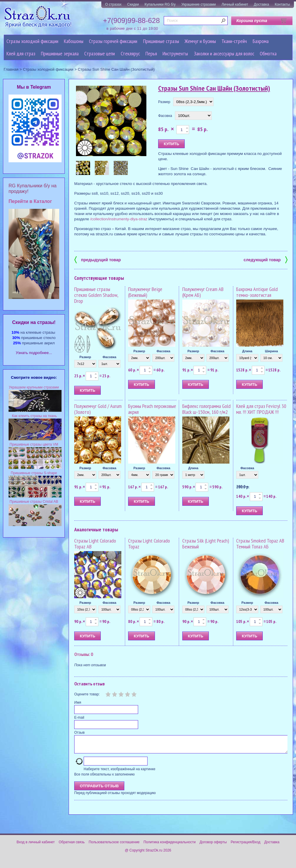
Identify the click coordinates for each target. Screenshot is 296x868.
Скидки (133, 4)
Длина (247, 351)
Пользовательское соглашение (114, 846)
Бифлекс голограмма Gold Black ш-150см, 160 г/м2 (206, 409)
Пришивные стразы (161, 41)
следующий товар (266, 259)
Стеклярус (130, 53)
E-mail (79, 717)
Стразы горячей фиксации (113, 41)
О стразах (113, 4)
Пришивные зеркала (60, 53)
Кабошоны (74, 41)
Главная (11, 69)
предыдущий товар (97, 259)
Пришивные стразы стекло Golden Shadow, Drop (96, 295)
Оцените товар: (87, 694)
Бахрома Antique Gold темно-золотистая (257, 292)
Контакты (282, 4)
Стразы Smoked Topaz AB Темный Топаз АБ (260, 544)
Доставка (262, 4)
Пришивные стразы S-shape (34, 473)
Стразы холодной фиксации (32, 41)
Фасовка (165, 116)
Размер (164, 102)
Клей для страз (21, 53)
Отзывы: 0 (84, 654)
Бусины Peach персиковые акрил (152, 409)
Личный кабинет (235, 4)
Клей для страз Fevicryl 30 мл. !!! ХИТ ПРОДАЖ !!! (261, 409)
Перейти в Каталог (30, 201)
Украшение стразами (199, 4)
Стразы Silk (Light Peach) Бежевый (206, 544)
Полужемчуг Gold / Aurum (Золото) (98, 409)
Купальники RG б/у (160, 4)
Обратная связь (72, 846)
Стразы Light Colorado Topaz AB (95, 544)
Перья (151, 53)
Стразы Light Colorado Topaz (149, 544)
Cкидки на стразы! (34, 322)
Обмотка (268, 53)
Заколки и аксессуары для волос (224, 53)
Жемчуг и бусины (200, 41)
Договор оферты (213, 846)
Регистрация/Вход (245, 846)
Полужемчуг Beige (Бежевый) (145, 292)
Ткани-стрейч (234, 41)
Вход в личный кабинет (36, 846)
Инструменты (175, 53)
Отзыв (79, 733)
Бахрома (261, 41)
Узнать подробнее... (34, 353)
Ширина (272, 351)
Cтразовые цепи (100, 53)
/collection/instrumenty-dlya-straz (119, 219)
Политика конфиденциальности (170, 846)
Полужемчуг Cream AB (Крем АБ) (203, 292)
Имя (78, 702)
